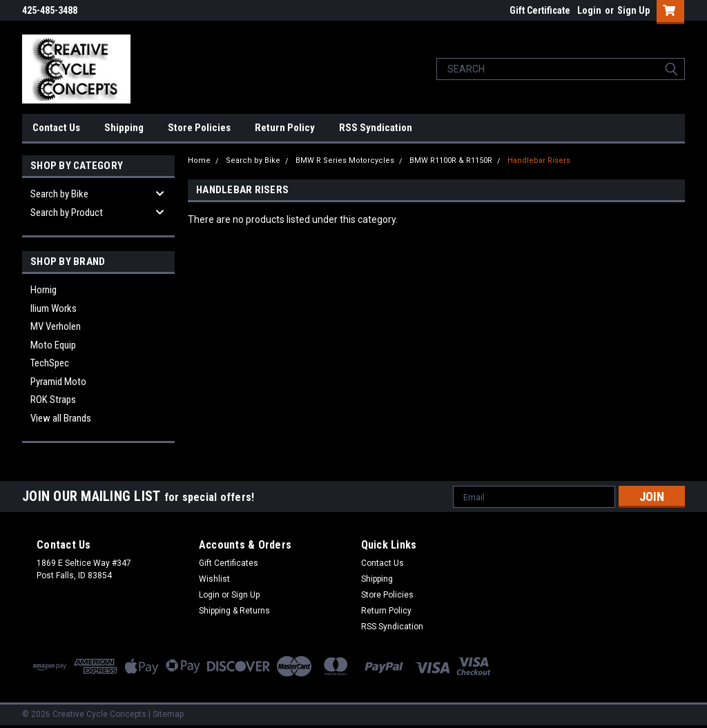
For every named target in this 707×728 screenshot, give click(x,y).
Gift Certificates (229, 563)
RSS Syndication (376, 128)
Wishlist (214, 579)
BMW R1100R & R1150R (451, 160)
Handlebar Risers (539, 160)
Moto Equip (53, 345)
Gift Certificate (540, 10)
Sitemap (168, 714)
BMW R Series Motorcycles (345, 160)
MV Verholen (56, 326)
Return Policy (285, 128)
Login (589, 10)
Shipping (124, 128)
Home (199, 160)
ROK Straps (53, 400)
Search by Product (67, 213)
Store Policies (199, 128)
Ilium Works (54, 308)
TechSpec (50, 363)
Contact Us (56, 128)
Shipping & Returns (234, 611)
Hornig (43, 290)
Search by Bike (59, 194)
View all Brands (61, 418)
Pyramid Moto (58, 382)
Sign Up (633, 10)
